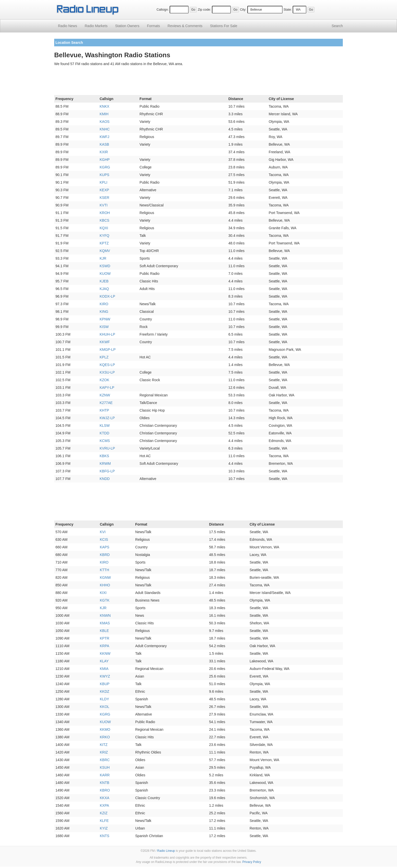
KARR (105, 775)
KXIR (104, 152)
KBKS (104, 456)
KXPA (104, 805)
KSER (104, 198)
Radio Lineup (166, 851)
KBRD (105, 555)
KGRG (105, 167)
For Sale (224, 26)
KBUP (105, 684)
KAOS (104, 122)
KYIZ (104, 828)
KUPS (104, 175)
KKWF (105, 342)
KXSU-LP (107, 372)
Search (337, 26)
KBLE (104, 631)
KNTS (104, 836)
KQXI (104, 228)
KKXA (104, 798)
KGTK (105, 600)
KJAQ (104, 289)
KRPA (104, 646)
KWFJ (104, 137)
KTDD (104, 433)
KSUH (105, 767)
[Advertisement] (198, 82)
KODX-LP (107, 296)
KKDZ (104, 691)
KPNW (105, 319)
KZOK (104, 380)
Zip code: (204, 10)
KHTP (104, 410)
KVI (103, 532)
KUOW (105, 274)
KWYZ (105, 676)
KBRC (105, 760)
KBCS (104, 220)
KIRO (104, 304)
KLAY (104, 661)
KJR (103, 258)
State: (288, 10)
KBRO (105, 790)
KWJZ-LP (107, 418)
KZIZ (104, 813)
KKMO (105, 729)
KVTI (103, 205)
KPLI (103, 182)
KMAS (105, 623)
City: (243, 10)
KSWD (105, 266)
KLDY (104, 699)
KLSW (105, 426)
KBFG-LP (107, 471)
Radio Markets (96, 26)
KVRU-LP (107, 448)
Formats (153, 26)
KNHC (105, 129)
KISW (104, 327)
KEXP (104, 190)
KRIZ (104, 752)
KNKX (104, 106)
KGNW (105, 577)
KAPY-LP (107, 388)
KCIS (104, 539)
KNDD (105, 479)
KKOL (104, 707)
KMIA (104, 669)
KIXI (103, 593)
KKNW (105, 653)
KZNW (105, 395)
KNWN (105, 615)
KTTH (104, 570)
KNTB (104, 783)
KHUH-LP (107, 334)
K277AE (106, 403)
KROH (105, 213)
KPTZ (104, 243)
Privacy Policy (252, 862)
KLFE (104, 821)
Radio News (67, 26)
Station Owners (127, 26)
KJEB (104, 281)
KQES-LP (107, 365)
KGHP (105, 160)
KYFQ (104, 236)
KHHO (105, 585)
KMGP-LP (107, 350)
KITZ (104, 745)
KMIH (104, 114)
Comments (185, 26)
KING (104, 312)
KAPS (104, 547)
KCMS (105, 441)
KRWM (105, 464)
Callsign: (163, 10)
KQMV (105, 251)
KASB (104, 144)
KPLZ (104, 357)
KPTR (104, 638)
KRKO (105, 737)
